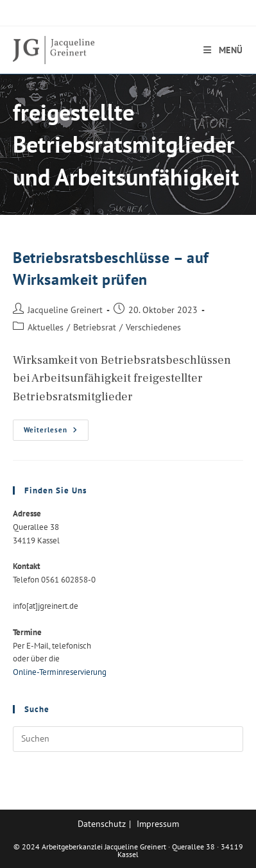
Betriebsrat (95, 327)
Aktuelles (46, 327)
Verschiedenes (153, 327)
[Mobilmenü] (223, 50)
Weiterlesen (56, 433)
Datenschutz (102, 824)
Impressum (158, 824)
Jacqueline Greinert (65, 310)
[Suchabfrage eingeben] (128, 739)
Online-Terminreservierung (60, 672)
